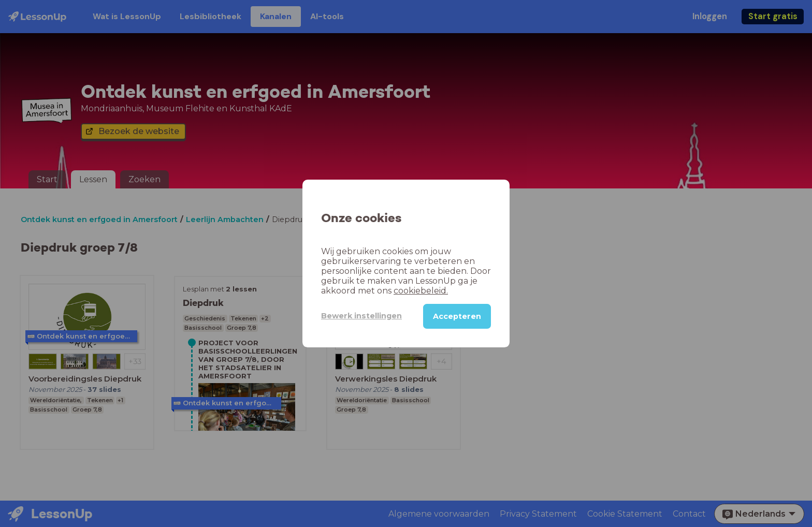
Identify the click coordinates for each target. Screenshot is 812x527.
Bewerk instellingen (361, 316)
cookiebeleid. (421, 291)
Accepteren (457, 316)
